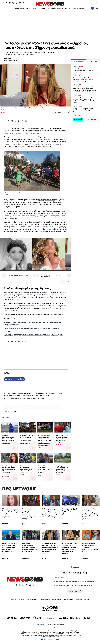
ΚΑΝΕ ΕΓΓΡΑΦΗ (75, 591)
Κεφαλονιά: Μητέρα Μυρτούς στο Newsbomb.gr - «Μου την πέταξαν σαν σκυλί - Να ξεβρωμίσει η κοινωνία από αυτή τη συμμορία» (44, 471)
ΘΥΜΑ (45, 407)
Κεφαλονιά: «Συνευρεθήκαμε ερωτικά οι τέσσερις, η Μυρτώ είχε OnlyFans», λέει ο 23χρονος (30, 547)
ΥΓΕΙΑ (48, 8)
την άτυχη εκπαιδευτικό (46, 200)
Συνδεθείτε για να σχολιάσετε (14, 379)
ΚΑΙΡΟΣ (74, 8)
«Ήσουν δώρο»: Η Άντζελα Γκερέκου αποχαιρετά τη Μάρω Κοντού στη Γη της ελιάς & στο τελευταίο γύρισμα (90, 514)
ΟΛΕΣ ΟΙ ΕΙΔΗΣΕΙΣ (20, 8)
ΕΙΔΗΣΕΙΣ (7, 411)
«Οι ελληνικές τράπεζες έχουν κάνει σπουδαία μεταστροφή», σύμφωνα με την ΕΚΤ (85, 110)
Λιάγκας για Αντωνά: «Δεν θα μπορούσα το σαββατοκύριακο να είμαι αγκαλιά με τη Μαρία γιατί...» (9, 547)
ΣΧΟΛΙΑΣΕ (58, 113)
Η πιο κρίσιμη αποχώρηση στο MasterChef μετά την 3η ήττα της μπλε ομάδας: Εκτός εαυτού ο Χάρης (30, 514)
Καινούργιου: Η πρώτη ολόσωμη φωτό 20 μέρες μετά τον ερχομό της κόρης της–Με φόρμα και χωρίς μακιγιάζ (70, 548)
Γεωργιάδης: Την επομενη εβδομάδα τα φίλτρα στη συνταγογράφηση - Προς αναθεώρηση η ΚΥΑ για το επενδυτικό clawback (84, 100)
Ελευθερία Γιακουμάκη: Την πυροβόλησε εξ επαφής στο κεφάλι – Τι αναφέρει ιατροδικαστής (10, 513)
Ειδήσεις (7, 314)
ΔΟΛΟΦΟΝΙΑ (16, 407)
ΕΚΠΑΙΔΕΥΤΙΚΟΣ (27, 407)
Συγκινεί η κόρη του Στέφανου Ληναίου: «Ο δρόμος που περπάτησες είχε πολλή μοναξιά (90, 547)
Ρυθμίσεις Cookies (57, 600)
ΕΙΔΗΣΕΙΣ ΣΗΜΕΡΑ (55, 407)
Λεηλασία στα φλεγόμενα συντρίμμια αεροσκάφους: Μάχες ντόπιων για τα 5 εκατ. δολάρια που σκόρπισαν (27, 469)
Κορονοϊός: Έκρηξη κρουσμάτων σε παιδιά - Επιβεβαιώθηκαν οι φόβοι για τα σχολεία (33, 335)
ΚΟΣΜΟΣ (53, 8)
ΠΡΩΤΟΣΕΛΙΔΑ (81, 8)
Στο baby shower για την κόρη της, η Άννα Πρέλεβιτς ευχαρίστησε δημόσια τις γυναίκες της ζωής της (50, 547)
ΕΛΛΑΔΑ (28, 8)
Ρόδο (16, 54)
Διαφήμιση (87, 600)
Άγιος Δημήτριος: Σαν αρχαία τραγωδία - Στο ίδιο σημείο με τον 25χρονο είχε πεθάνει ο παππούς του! (62, 469)
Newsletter (16, 398)
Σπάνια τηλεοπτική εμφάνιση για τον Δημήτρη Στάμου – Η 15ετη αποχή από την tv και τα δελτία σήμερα (50, 513)
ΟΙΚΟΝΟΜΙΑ (42, 8)
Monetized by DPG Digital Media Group (55, 624)
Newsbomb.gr (59, 314)
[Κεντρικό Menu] (97, 8)
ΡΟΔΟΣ (7, 407)
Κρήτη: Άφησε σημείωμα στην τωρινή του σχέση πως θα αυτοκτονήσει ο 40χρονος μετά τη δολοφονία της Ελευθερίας (9, 470)
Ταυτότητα (13, 600)
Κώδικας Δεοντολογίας (44, 600)
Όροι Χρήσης (21, 600)
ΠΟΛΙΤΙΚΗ (34, 8)
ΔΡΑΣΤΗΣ (37, 407)
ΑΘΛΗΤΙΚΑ (60, 8)
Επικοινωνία (79, 600)
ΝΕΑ (15, 411)
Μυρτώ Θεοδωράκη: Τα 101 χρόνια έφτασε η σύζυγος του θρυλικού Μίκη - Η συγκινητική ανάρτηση (62, 439)
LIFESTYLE (67, 8)
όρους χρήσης (81, 581)
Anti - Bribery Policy (68, 600)
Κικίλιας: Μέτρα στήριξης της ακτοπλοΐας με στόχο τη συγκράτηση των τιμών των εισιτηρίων (85, 70)
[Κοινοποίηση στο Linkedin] (19, 121)
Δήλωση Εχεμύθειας (32, 600)
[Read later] (69, 113)
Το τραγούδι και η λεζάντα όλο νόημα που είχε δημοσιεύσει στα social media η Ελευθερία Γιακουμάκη (84, 79)
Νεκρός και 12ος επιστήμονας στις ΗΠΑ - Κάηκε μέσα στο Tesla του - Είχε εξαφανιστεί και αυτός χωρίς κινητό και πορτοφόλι (9, 439)
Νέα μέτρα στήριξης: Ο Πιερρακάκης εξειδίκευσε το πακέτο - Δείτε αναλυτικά (70, 512)
